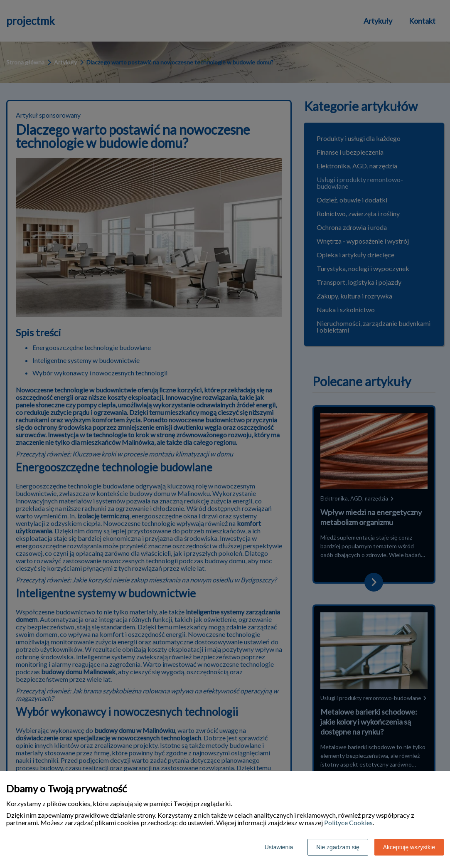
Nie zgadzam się (338, 847)
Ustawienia (279, 847)
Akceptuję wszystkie (409, 847)
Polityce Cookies (348, 822)
